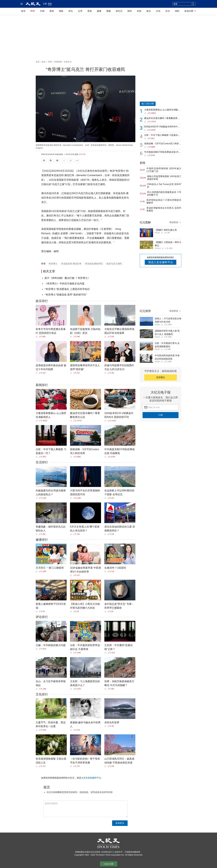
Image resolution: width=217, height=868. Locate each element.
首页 (23, 11)
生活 (168, 11)
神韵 (177, 11)
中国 (42, 11)
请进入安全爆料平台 (161, 262)
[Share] (37, 337)
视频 (108, 11)
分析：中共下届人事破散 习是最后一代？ (162, 135)
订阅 (161, 415)
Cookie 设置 (108, 864)
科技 (139, 11)
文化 (158, 11)
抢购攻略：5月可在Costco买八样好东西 (163, 144)
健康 (99, 11)
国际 (61, 11)
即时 (33, 11)
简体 (50, 4)
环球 (50, 62)
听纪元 (119, 11)
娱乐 (149, 11)
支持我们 (161, 377)
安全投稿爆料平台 (92, 778)
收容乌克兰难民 (114, 264)
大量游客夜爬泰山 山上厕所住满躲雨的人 (162, 110)
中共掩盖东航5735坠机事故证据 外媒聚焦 (162, 152)
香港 (90, 11)
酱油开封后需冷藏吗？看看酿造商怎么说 (162, 118)
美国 (52, 11)
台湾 (80, 11)
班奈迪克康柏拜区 (94, 264)
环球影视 (58, 62)
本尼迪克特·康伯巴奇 (71, 264)
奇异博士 (53, 264)
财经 (130, 11)
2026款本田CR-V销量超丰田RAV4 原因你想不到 (162, 127)
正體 (45, 4)
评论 (71, 11)
